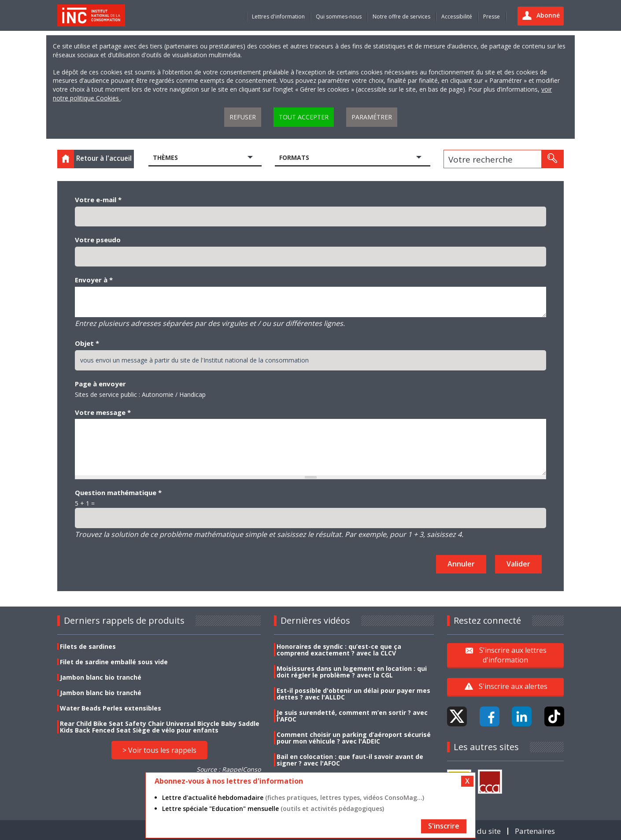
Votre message (103, 412)
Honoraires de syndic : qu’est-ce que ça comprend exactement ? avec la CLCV (339, 650)
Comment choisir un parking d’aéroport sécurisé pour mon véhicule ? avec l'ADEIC (354, 738)
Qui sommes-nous (339, 17)
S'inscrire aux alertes (513, 686)
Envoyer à (94, 280)
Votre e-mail (98, 200)
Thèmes (165, 157)
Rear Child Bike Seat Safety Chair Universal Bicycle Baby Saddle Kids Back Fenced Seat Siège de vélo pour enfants (160, 727)
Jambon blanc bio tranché (101, 677)
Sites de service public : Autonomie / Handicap (140, 394)
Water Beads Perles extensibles (111, 708)
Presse (492, 17)
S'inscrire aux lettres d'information (513, 655)
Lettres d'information (278, 17)
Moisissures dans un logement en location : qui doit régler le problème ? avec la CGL (352, 672)
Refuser (243, 117)
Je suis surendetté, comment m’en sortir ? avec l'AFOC (352, 716)
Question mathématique (118, 492)
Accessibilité (457, 17)
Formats (294, 157)
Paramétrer (372, 117)
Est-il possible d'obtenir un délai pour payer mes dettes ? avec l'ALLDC (353, 694)
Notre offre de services (401, 17)
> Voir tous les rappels (159, 750)
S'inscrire (444, 826)
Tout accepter (304, 117)
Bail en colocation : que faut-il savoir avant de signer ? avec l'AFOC (350, 760)
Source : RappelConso (229, 769)
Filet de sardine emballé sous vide (114, 662)
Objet (87, 343)
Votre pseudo (98, 240)
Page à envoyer (100, 384)
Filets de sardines (88, 646)
